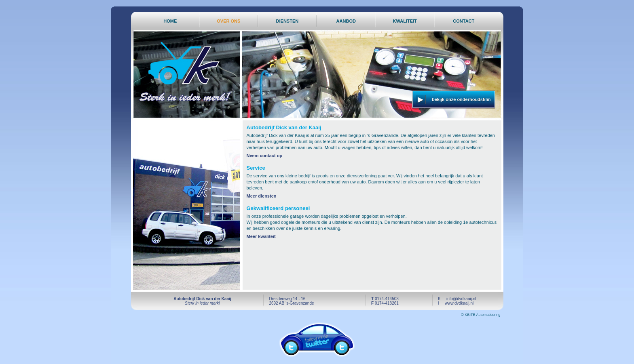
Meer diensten (262, 196)
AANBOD (346, 21)
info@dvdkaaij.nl (461, 299)
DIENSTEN (287, 21)
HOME (170, 21)
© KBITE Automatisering (481, 315)
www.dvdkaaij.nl (459, 303)
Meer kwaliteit (261, 236)
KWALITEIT (405, 21)
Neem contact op (265, 156)
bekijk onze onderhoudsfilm (461, 99)
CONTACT (464, 21)
